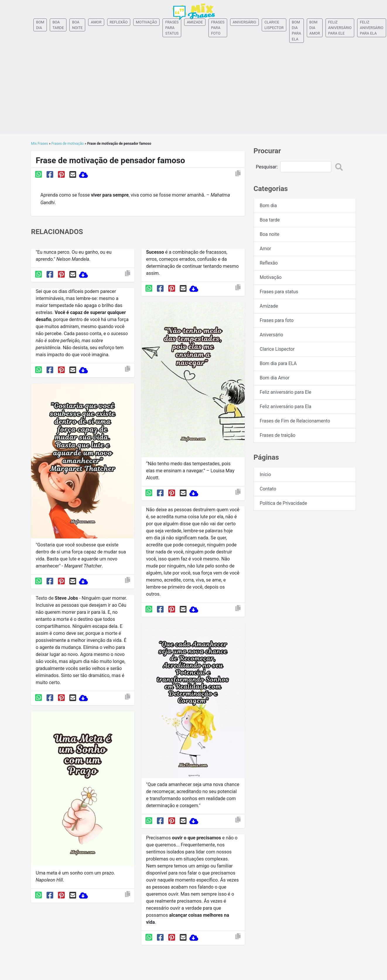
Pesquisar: (267, 167)
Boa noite (77, 25)
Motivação (146, 22)
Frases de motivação (68, 144)
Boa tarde (58, 25)
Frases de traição (278, 435)
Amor (96, 22)
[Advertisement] (193, 93)
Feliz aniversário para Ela (371, 28)
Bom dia (40, 25)
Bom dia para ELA (297, 31)
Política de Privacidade (283, 503)
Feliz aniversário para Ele (340, 28)
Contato (268, 489)
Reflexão (119, 22)
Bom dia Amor (315, 28)
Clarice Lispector (274, 25)
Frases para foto (218, 28)
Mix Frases (40, 144)
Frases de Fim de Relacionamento (295, 421)
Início (265, 474)
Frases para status (172, 28)
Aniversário (244, 22)
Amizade (195, 22)
